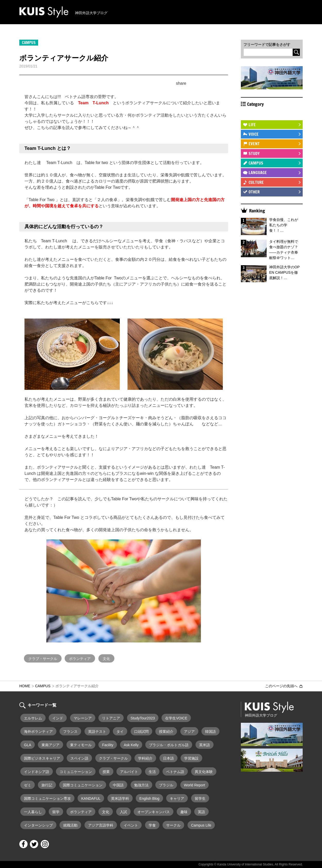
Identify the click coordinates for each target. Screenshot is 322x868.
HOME (25, 686)
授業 (106, 772)
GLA (28, 745)
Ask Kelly (131, 745)
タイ (120, 732)
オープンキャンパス (154, 812)
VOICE (254, 134)
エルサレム (33, 718)
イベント (131, 825)
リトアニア (111, 718)
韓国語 (210, 732)
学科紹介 (145, 758)
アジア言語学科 (101, 825)
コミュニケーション (76, 772)
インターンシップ (38, 825)
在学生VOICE (176, 718)
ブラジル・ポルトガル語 (169, 745)
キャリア (177, 798)
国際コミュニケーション (83, 785)
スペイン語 (79, 758)
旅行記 (47, 785)
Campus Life (201, 825)
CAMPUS (256, 163)
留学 (56, 812)
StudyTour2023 (143, 718)
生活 (152, 772)
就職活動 (70, 825)
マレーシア (83, 718)
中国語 (118, 785)
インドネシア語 (37, 772)
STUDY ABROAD (262, 115)
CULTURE (256, 182)
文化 (106, 659)
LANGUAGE (258, 173)
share (181, 83)
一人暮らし (33, 812)
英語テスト (97, 732)
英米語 (205, 745)
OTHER (254, 192)
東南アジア (50, 745)
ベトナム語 (175, 772)
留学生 (200, 798)
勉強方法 (141, 785)
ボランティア (80, 659)
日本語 (168, 758)
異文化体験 (204, 772)
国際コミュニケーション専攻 (47, 798)
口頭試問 (141, 732)
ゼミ (28, 785)
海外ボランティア (38, 732)
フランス (70, 732)
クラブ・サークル (43, 659)
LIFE (252, 125)
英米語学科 (120, 798)
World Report (194, 785)
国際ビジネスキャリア (42, 758)
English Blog (149, 798)
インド (58, 718)
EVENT (254, 144)
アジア (189, 732)
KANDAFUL (91, 798)
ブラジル (166, 785)
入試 (123, 812)
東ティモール (81, 745)
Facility (108, 745)
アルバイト (129, 772)
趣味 (184, 812)
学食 (152, 825)
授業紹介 (166, 732)
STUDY (254, 153)
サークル (173, 825)
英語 (201, 812)
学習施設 (191, 758)
